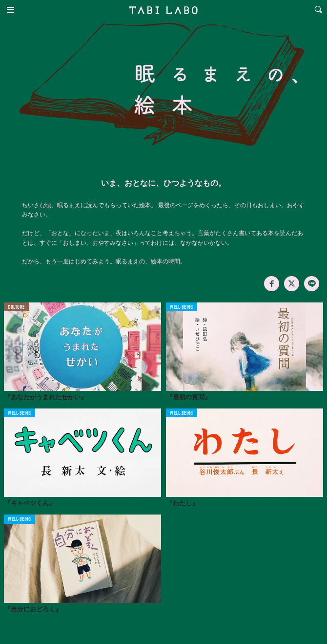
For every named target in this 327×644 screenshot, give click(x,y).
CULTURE (16, 308)
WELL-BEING (182, 308)
